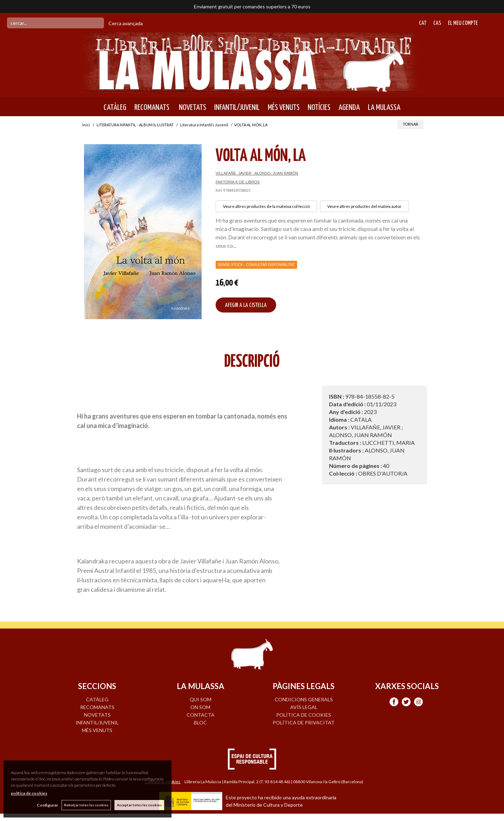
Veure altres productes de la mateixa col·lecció (266, 206)
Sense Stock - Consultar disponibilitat (256, 265)
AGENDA (349, 107)
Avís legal (304, 707)
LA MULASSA (384, 107)
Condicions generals (304, 699)
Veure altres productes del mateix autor (364, 206)
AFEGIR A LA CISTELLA (246, 305)
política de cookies (29, 793)
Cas (437, 23)
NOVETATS (192, 107)
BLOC (200, 722)
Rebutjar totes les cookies (86, 805)
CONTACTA (201, 715)
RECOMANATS (152, 107)
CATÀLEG (115, 107)
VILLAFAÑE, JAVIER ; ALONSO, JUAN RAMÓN (257, 173)
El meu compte (463, 23)
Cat (423, 23)
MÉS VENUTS (284, 107)
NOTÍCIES (319, 107)
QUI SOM (201, 699)
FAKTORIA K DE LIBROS (238, 182)
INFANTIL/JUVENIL (237, 107)
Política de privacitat (304, 722)
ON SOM (200, 707)
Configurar (47, 805)
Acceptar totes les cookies (139, 805)
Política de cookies (304, 715)
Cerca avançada (126, 23)
